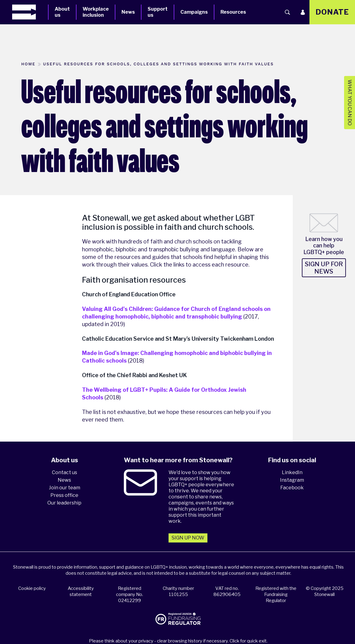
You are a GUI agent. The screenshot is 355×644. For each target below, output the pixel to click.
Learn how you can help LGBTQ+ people (324, 246)
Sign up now (188, 538)
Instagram (292, 480)
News (128, 12)
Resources (233, 12)
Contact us (65, 472)
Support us (158, 12)
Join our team (65, 488)
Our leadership (64, 503)
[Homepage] (30, 12)
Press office (64, 495)
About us (62, 12)
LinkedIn (292, 472)
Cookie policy (32, 588)
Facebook (292, 488)
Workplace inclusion (96, 12)
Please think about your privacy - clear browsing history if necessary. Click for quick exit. (178, 641)
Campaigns (194, 12)
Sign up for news (324, 268)
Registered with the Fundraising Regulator (276, 594)
